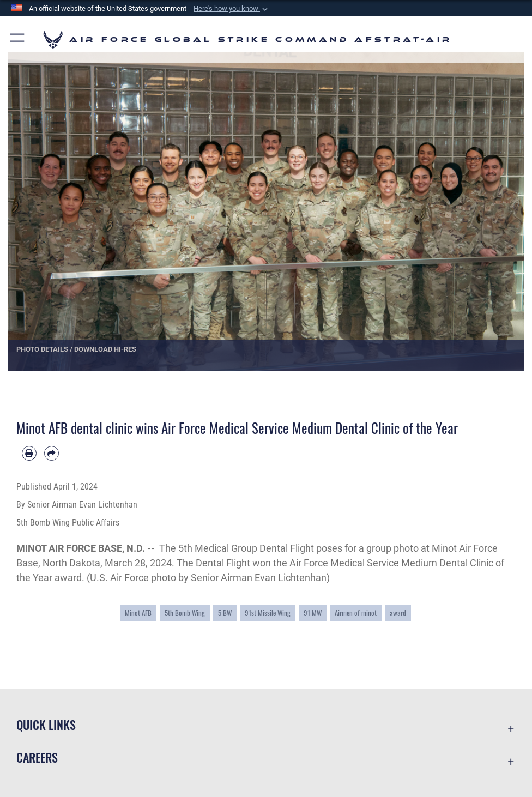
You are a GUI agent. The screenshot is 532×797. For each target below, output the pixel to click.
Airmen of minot (356, 613)
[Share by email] (52, 453)
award (398, 613)
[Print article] (29, 453)
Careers (37, 757)
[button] (232, 9)
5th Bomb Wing (185, 613)
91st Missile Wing (268, 613)
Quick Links (46, 724)
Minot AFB (138, 613)
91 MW (313, 613)
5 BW (225, 613)
